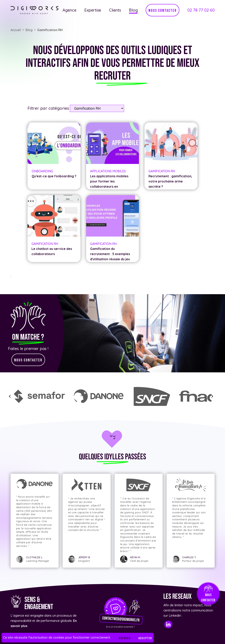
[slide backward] (10, 396)
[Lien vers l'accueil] (34, 10)
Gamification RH (50, 30)
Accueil (16, 30)
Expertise (93, 10)
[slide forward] (212, 396)
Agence (69, 10)
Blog (133, 10)
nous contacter (163, 11)
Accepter (145, 638)
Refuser (125, 638)
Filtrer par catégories (48, 108)
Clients (115, 10)
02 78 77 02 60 (201, 10)
